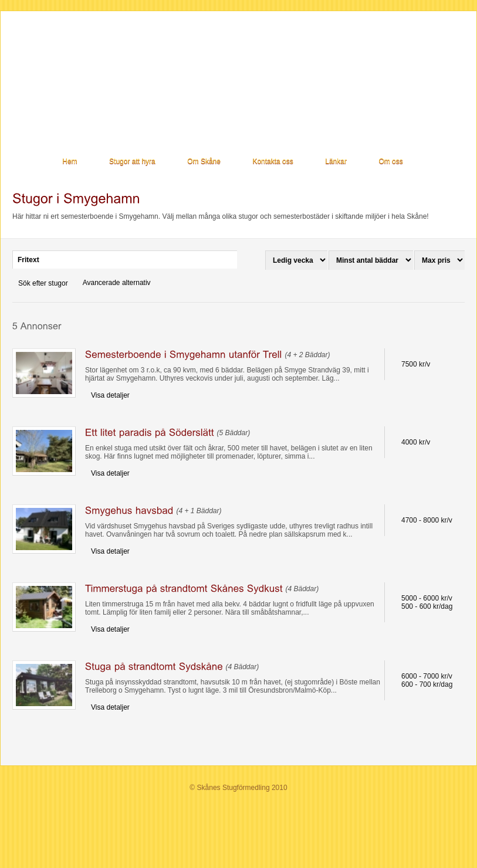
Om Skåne (204, 161)
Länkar (336, 161)
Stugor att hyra (132, 161)
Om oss (390, 161)
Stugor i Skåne (93, 71)
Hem (70, 161)
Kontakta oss (273, 161)
